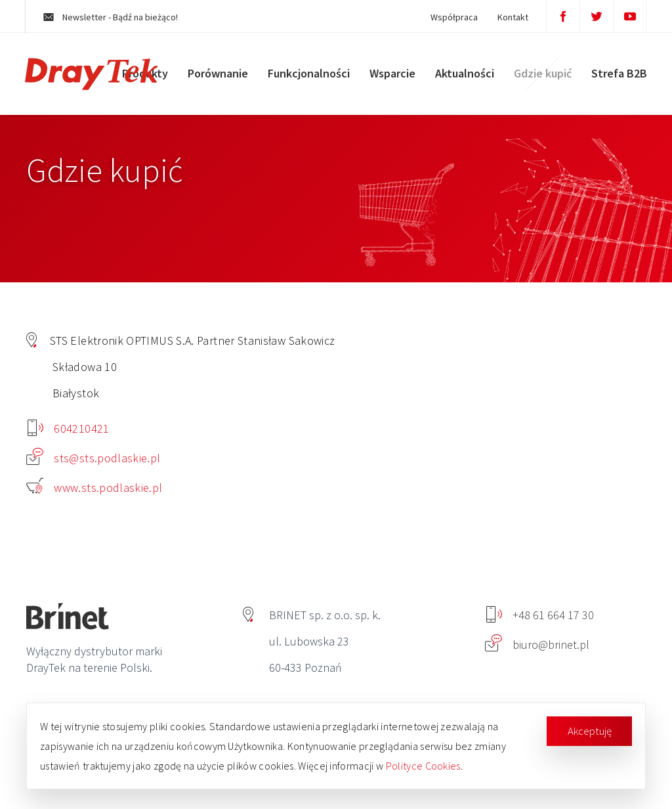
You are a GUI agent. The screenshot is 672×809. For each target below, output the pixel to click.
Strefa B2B (618, 75)
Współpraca (451, 17)
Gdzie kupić (541, 75)
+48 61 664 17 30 (540, 615)
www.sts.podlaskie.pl (94, 488)
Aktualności (463, 75)
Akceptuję (590, 731)
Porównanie (217, 75)
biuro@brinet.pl (537, 645)
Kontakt (510, 17)
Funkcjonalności (307, 75)
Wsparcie (391, 75)
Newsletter (114, 17)
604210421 (69, 428)
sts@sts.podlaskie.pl (94, 458)
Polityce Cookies (423, 766)
